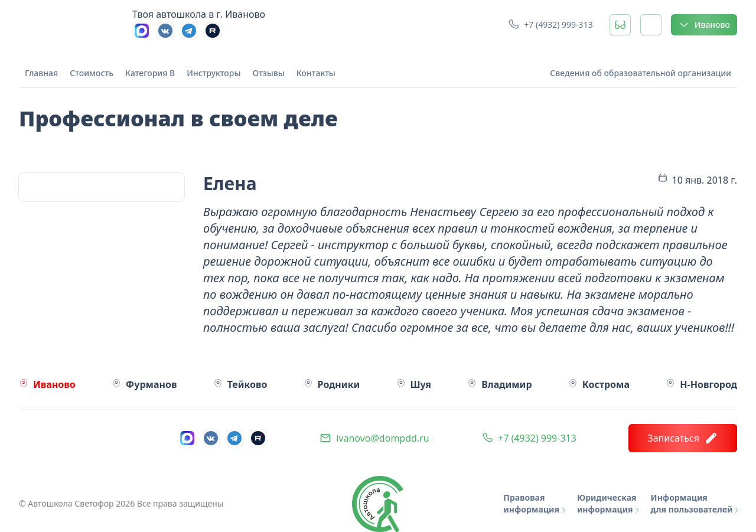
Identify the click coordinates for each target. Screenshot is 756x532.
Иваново (704, 25)
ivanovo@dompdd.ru (382, 438)
